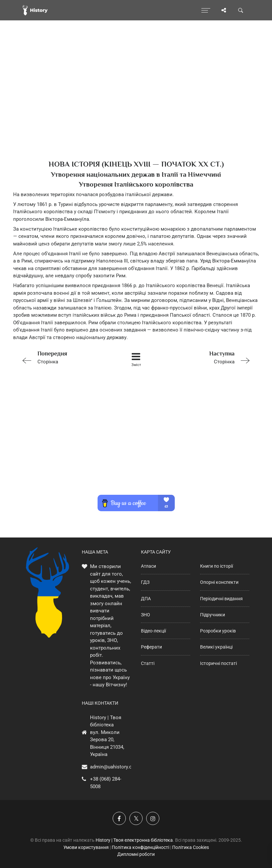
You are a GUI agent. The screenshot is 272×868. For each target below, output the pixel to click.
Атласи (148, 566)
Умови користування (86, 847)
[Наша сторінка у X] (136, 818)
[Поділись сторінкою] (224, 10)
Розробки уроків (218, 631)
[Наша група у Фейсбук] (119, 818)
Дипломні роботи (136, 854)
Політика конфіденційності (140, 847)
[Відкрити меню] (206, 10)
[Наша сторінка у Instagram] (153, 818)
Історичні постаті (218, 663)
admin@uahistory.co (112, 767)
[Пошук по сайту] (241, 10)
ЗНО (146, 615)
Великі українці (216, 647)
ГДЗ (145, 582)
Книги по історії (216, 566)
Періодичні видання (221, 599)
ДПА (146, 599)
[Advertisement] (136, 102)
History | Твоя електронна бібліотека (134, 840)
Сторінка (65, 357)
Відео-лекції (153, 631)
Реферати (151, 647)
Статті (148, 663)
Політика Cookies (191, 847)
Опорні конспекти (219, 582)
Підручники (213, 615)
